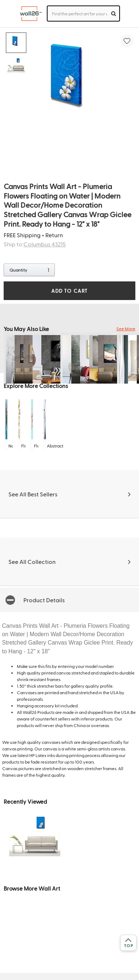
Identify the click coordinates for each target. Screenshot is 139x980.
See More (126, 328)
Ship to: (35, 244)
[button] (69, 600)
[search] (114, 14)
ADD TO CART (69, 291)
